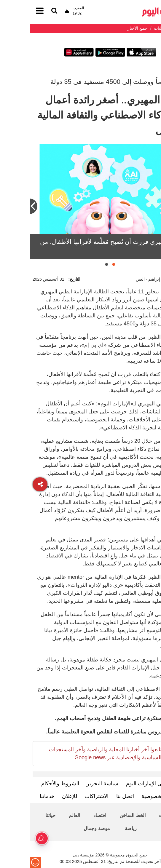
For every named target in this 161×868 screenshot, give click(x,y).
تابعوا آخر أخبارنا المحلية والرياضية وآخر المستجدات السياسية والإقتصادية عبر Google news (76, 753)
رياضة (101, 828)
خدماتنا (17, 796)
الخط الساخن (103, 815)
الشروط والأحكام (31, 784)
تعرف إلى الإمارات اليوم (123, 784)
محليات (137, 815)
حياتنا (21, 815)
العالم (45, 815)
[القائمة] (25, 11)
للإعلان (40, 796)
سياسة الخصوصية (131, 796)
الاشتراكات (67, 796)
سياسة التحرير (73, 784)
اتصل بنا (95, 796)
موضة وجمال (67, 828)
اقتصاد (70, 815)
